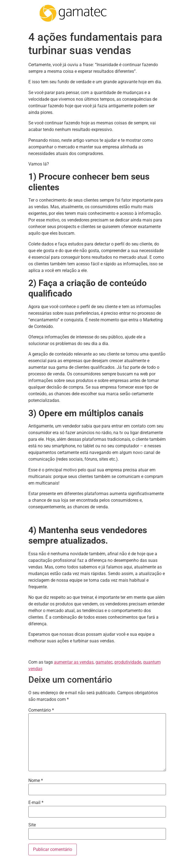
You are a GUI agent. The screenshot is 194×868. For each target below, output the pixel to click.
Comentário (41, 710)
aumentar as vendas (74, 662)
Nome (36, 781)
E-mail (36, 803)
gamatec (104, 662)
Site (32, 825)
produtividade (128, 662)
